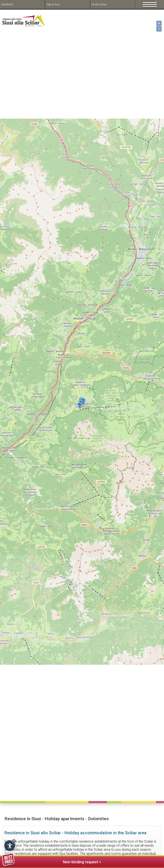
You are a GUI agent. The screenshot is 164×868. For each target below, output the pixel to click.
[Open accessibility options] (10, 846)
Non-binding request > (52, 861)
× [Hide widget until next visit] (14, 841)
